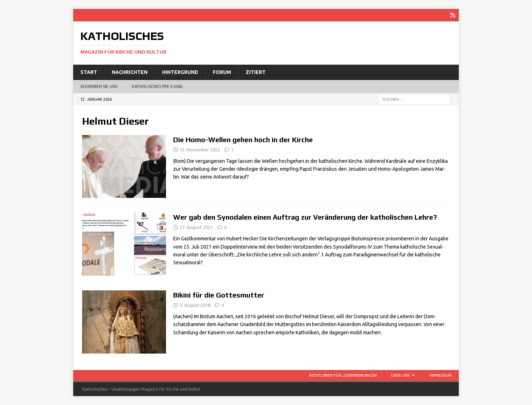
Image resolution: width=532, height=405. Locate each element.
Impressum (441, 375)
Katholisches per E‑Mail (157, 86)
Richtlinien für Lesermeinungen (343, 375)
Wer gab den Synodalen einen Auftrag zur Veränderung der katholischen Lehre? (305, 217)
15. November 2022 (200, 150)
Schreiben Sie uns (99, 86)
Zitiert (256, 72)
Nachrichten (130, 72)
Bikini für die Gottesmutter (219, 295)
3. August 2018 (195, 305)
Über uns (400, 375)
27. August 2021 (196, 227)
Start (89, 72)
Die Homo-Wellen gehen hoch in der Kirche (243, 139)
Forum (222, 72)
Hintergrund (180, 72)
